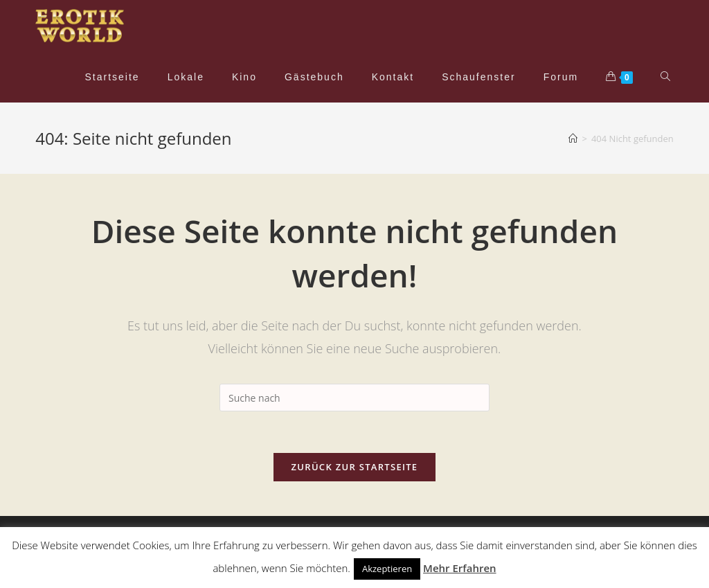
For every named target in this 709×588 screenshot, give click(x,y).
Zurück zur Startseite (355, 467)
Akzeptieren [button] (387, 569)
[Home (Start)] (573, 139)
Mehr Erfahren (460, 568)
